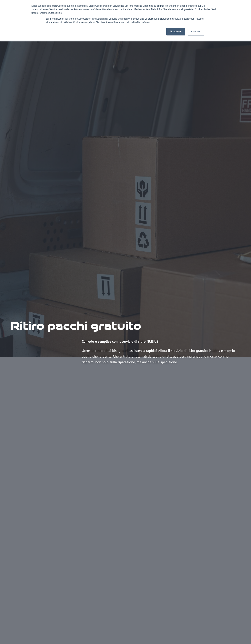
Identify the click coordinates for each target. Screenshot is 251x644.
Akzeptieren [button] (176, 32)
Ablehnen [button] (196, 32)
